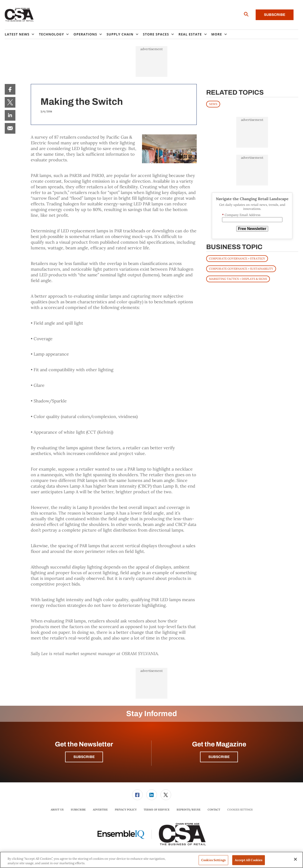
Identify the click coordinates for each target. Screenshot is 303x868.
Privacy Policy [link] (126, 810)
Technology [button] (51, 34)
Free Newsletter (252, 229)
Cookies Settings (240, 810)
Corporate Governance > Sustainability (241, 269)
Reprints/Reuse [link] (189, 810)
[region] (151, 860)
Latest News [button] (17, 34)
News (213, 104)
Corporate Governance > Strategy (237, 258)
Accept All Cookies (249, 860)
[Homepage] (19, 15)
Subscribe (275, 15)
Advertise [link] (100, 810)
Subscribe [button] (84, 757)
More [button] (217, 34)
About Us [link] (57, 810)
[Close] (295, 859)
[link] (10, 89)
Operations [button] (85, 34)
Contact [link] (214, 810)
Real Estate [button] (190, 34)
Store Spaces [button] (156, 34)
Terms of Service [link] (157, 810)
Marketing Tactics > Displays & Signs (238, 279)
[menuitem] (22, 34)
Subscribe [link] (78, 810)
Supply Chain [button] (120, 34)
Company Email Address (241, 215)
